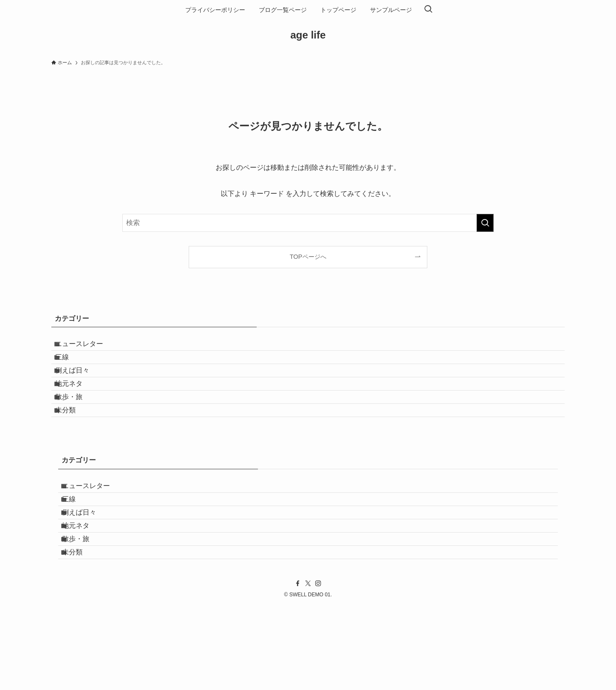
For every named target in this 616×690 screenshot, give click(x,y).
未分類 (74, 449)
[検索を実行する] (485, 223)
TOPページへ (308, 257)
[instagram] (318, 667)
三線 (70, 367)
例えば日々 (80, 388)
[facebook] (298, 667)
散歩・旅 (77, 428)
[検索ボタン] (428, 10)
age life (308, 35)
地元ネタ (77, 408)
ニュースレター (87, 347)
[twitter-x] (308, 667)
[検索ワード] (308, 223)
